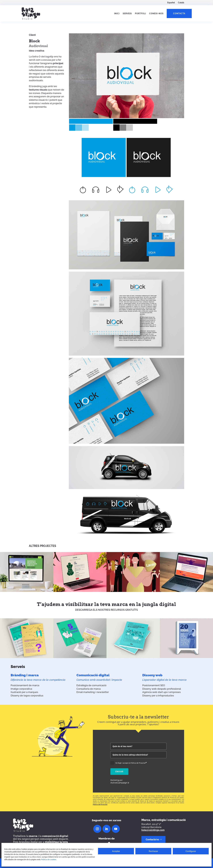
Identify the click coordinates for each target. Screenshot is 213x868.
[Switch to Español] (171, 3)
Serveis (127, 13)
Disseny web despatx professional (162, 689)
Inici (117, 13)
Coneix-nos (156, 13)
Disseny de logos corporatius (27, 696)
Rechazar (153, 851)
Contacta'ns (152, 840)
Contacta (179, 13)
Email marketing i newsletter (93, 692)
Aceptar (116, 851)
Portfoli (140, 13)
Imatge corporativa (21, 689)
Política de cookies (49, 860)
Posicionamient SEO (154, 685)
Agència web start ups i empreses (161, 692)
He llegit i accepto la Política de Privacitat (131, 763)
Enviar (119, 772)
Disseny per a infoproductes (158, 696)
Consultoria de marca (89, 689)
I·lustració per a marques (24, 692)
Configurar (191, 851)
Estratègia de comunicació (91, 685)
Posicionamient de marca (25, 685)
